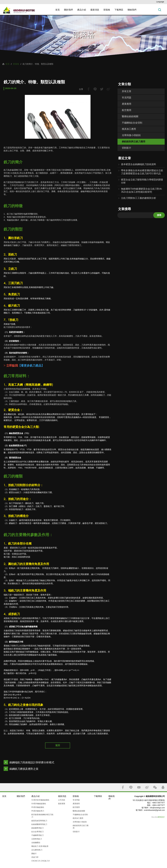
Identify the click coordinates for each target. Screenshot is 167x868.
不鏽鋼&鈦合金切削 (132, 123)
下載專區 (119, 10)
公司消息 (62, 800)
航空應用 (127, 110)
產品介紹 (82, 10)
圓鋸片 (34, 854)
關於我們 (68, 10)
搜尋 (159, 215)
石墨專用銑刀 (37, 839)
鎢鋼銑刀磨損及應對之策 (24, 769)
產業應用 (127, 104)
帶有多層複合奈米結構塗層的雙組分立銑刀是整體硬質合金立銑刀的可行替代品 (142, 172)
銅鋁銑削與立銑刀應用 (134, 142)
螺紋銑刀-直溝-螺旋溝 (40, 846)
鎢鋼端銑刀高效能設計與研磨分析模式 (32, 762)
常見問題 (127, 98)
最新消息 (95, 10)
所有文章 (127, 91)
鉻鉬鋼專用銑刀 (38, 828)
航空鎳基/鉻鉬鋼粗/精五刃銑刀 (42, 816)
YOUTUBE (139, 787)
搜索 (160, 10)
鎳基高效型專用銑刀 (39, 821)
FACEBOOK (123, 787)
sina (108, 89)
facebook (89, 89)
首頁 (58, 10)
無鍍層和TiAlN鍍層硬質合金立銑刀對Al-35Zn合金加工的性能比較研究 (142, 190)
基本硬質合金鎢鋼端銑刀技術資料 (139, 164)
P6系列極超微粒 (38, 807)
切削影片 (127, 148)
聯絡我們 (132, 10)
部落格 (107, 10)
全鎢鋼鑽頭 (36, 843)
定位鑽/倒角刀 (37, 850)
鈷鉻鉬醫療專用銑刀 (39, 824)
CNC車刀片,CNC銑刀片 (41, 861)
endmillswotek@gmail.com (154, 810)
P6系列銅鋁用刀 (38, 811)
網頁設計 (161, 817)
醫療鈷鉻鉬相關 (130, 116)
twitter (102, 89)
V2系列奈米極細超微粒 (40, 800)
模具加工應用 (129, 129)
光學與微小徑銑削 (131, 135)
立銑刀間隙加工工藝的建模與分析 (139, 198)
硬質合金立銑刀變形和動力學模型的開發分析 (142, 181)
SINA (147, 787)
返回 (58, 745)
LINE (95, 89)
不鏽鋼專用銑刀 (38, 835)
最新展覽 (62, 804)
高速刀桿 (35, 857)
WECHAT (155, 787)
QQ (163, 787)
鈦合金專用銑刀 (38, 832)
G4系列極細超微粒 (39, 804)
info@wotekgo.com (157, 808)
